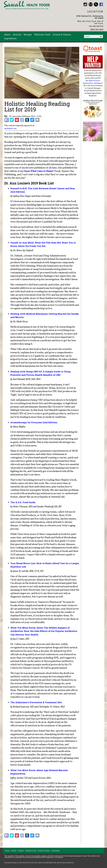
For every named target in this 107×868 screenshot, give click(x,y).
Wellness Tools (42, 35)
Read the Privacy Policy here (65, 863)
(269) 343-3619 (97, 29)
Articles (17, 35)
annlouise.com (10, 129)
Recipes (28, 35)
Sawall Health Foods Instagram (85, 4)
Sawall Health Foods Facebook (101, 4)
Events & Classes (62, 35)
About (7, 35)
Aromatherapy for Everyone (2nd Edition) (34, 422)
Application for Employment (92, 82)
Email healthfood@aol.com (91, 4)
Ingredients (10, 38)
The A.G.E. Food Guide (23, 502)
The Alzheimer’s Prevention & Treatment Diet (36, 702)
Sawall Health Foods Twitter (96, 4)
